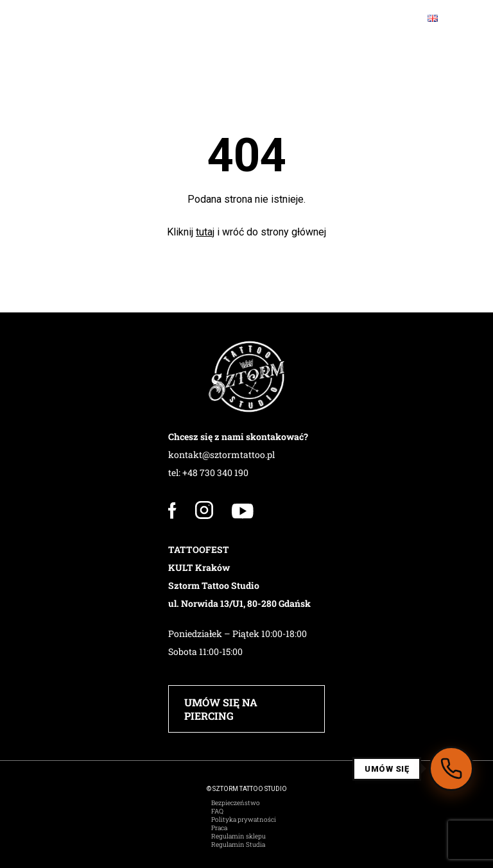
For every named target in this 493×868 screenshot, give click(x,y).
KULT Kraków (199, 567)
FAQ (217, 811)
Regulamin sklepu (238, 836)
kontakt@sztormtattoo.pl (221, 455)
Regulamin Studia (238, 845)
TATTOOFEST (199, 549)
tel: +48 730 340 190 (208, 472)
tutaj (205, 232)
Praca (219, 828)
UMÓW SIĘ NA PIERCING (221, 709)
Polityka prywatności (244, 820)
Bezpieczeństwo (236, 803)
